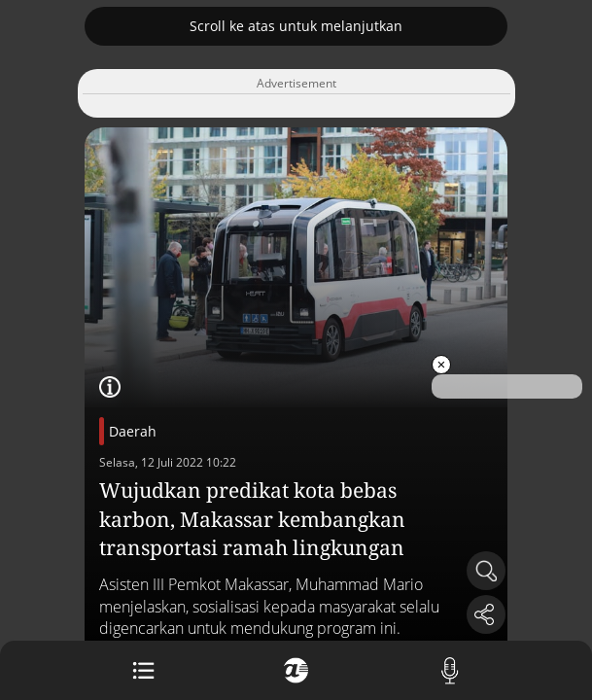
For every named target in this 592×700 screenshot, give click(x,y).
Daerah (133, 431)
